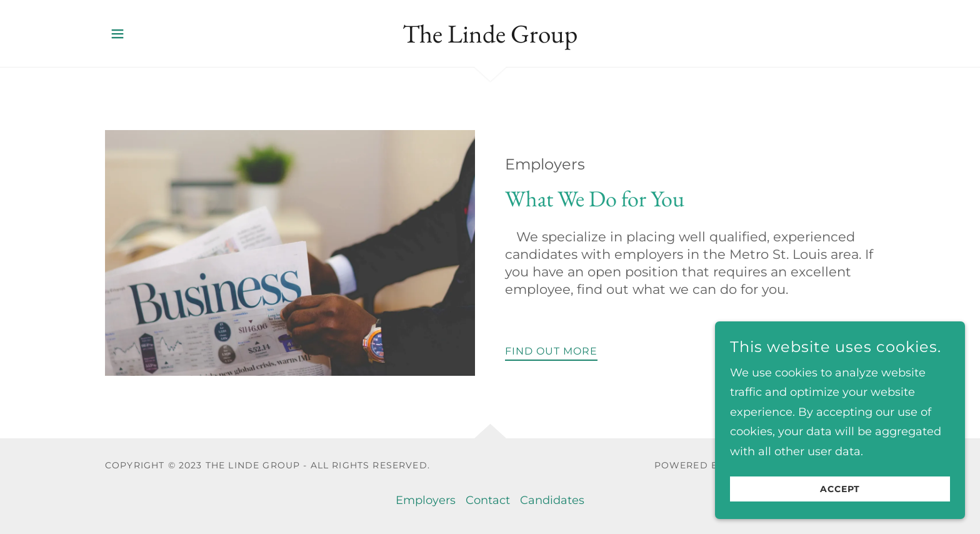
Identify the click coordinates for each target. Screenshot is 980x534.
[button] (117, 34)
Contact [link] (488, 500)
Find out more (551, 351)
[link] (490, 39)
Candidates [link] (552, 500)
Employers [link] (426, 500)
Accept (840, 498)
